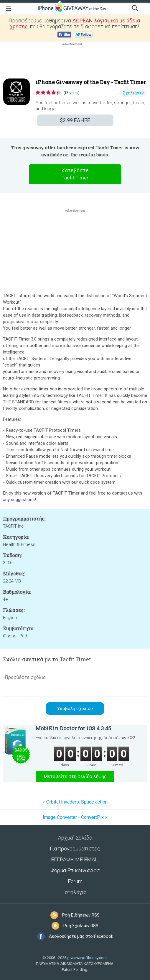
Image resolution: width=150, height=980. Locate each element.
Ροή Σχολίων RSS (81, 926)
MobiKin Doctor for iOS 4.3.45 (73, 728)
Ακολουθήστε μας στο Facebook (81, 936)
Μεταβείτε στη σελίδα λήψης (75, 777)
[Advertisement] (75, 61)
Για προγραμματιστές (75, 849)
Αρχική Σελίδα (75, 838)
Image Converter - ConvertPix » (75, 817)
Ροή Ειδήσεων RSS (81, 915)
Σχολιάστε (133, 93)
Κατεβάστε (75, 174)
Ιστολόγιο (75, 892)
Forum (75, 881)
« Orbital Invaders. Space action (75, 802)
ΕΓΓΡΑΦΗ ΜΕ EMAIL (75, 859)
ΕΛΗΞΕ (75, 120)
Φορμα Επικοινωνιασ (75, 870)
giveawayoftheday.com (87, 958)
